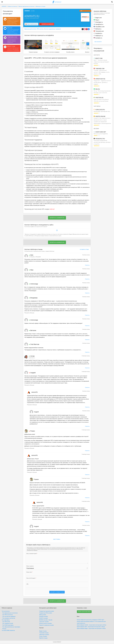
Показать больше (29, 313)
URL (28, 584)
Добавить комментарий (57, 592)
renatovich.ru (32, 358)
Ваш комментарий (32, 554)
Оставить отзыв (84, 249)
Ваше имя (29, 572)
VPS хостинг (40, 29)
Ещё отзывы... (57, 539)
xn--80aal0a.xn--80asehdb (35, 257)
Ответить (87, 265)
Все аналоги (98, 42)
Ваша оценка (30, 566)
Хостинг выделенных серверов (52, 29)
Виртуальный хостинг (30, 29)
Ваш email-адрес (31, 578)
